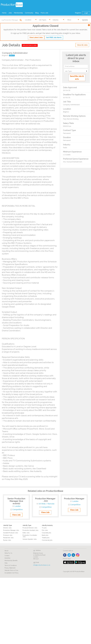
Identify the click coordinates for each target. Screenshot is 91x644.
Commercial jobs (47, 540)
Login (86, 13)
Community (29, 13)
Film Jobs (45, 530)
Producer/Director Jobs (30, 528)
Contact (7, 556)
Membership (18, 13)
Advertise (7, 558)
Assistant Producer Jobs (11, 533)
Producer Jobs (8, 535)
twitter (69, 555)
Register (78, 13)
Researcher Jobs (8, 538)
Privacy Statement (10, 568)
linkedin (73, 555)
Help (6, 563)
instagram (78, 555)
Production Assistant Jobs (30, 530)
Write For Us (8, 553)
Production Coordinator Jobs (30, 536)
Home (4, 13)
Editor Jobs (26, 533)
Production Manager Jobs (11, 530)
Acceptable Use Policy (12, 573)
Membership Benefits (11, 561)
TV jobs (44, 528)
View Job (16, 515)
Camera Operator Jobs (30, 539)
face (65, 555)
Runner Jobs (7, 540)
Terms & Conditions (11, 565)
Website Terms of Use (11, 570)
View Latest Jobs (36, 37)
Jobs (10, 13)
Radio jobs (45, 535)
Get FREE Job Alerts (54, 37)
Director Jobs (7, 528)
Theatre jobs (46, 538)
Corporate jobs (46, 533)
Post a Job (44, 13)
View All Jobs (82, 45)
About (6, 551)
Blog (37, 13)
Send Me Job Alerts (77, 78)
